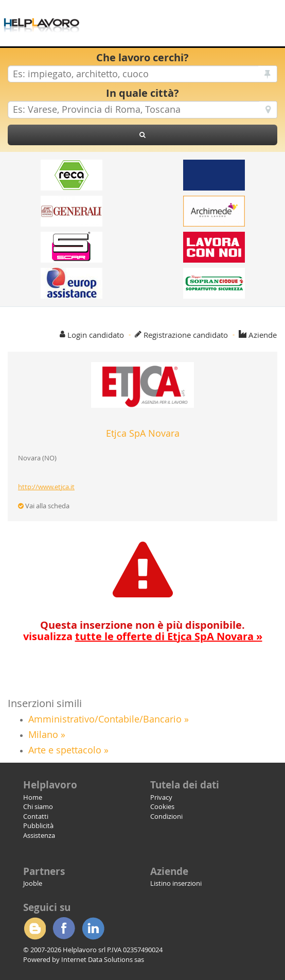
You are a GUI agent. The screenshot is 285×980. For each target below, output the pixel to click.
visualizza (143, 636)
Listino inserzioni (176, 883)
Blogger (34, 929)
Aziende (263, 335)
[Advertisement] (195, 15)
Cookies (162, 806)
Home (33, 797)
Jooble (33, 883)
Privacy (161, 797)
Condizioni (166, 816)
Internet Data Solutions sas (103, 959)
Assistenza (39, 835)
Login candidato (96, 335)
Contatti (36, 816)
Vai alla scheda (44, 506)
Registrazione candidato (186, 335)
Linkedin (93, 929)
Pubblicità (38, 826)
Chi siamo (38, 806)
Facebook (64, 929)
